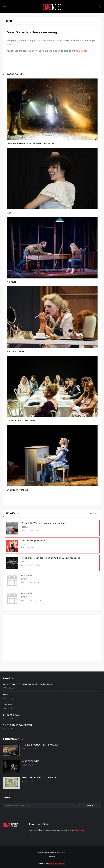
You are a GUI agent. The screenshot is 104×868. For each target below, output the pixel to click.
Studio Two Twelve (57, 864)
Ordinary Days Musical (33, 541)
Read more (79, 830)
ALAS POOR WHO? (31, 761)
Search (90, 805)
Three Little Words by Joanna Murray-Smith (44, 523)
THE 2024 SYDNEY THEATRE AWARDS (40, 745)
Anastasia (27, 575)
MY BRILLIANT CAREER (17, 490)
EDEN (9, 213)
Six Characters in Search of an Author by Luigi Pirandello (51, 558)
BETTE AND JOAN (15, 351)
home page (82, 51)
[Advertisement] (52, 638)
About (52, 856)
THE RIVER (12, 282)
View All (94, 513)
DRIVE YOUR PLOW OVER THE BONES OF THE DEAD (31, 143)
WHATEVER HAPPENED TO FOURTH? (40, 778)
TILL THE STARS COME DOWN (21, 421)
